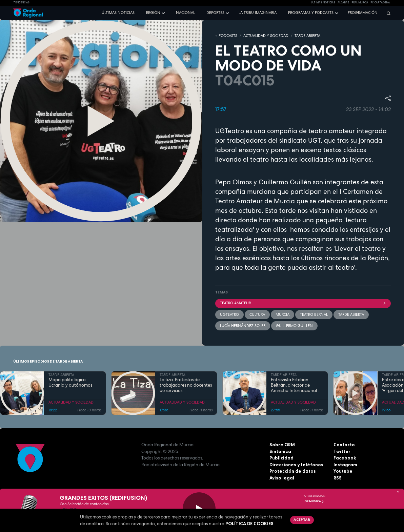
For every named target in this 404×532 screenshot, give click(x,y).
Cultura (257, 314)
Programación (363, 13)
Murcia (282, 314)
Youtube (343, 471)
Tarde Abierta (351, 314)
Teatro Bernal (314, 314)
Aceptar (302, 519)
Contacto (344, 445)
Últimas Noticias (323, 3)
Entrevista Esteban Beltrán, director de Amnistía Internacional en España (297, 385)
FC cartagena (380, 3)
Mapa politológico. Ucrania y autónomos (70, 383)
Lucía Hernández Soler (243, 326)
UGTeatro (229, 314)
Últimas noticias (118, 13)
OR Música (314, 501)
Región (153, 13)
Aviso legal (282, 478)
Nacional (185, 13)
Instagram (345, 465)
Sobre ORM (282, 445)
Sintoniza (280, 451)
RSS (338, 478)
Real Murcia (360, 3)
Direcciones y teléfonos (296, 465)
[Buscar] (387, 13)
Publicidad (281, 458)
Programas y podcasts (311, 13)
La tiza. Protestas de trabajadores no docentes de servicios (186, 385)
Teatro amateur (303, 303)
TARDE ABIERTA (307, 36)
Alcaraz (344, 3)
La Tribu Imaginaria (258, 13)
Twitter (342, 451)
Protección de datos (293, 471)
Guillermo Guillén (294, 326)
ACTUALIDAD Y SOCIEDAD (266, 36)
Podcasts (228, 36)
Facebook (345, 458)
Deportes (215, 13)
